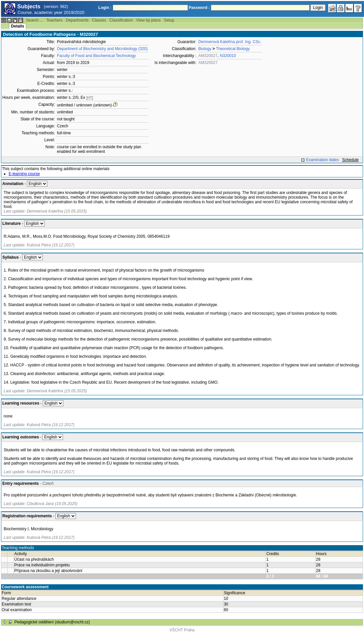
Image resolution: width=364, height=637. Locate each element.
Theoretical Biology (233, 49)
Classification (121, 20)
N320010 (228, 56)
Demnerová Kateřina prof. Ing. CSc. (230, 42)
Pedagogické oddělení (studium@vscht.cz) (52, 622)
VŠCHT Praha (182, 630)
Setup (169, 20)
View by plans (149, 20)
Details (17, 26)
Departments (77, 20)
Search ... (34, 20)
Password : (199, 8)
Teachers (55, 20)
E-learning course (24, 174)
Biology (205, 49)
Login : (105, 8)
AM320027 (208, 56)
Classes (99, 20)
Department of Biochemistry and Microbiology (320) (102, 49)
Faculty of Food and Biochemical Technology (96, 56)
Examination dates (322, 160)
